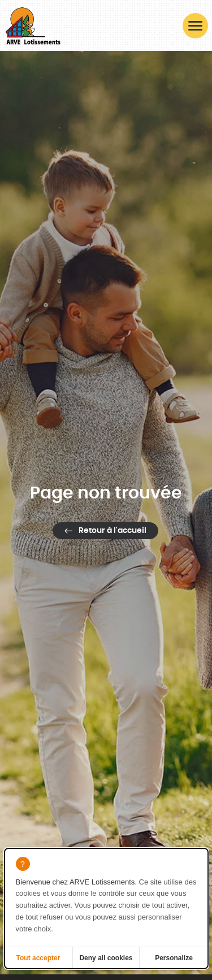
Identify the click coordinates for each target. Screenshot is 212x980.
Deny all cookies (106, 958)
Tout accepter (38, 958)
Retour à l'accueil (113, 531)
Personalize (174, 958)
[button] (195, 26)
